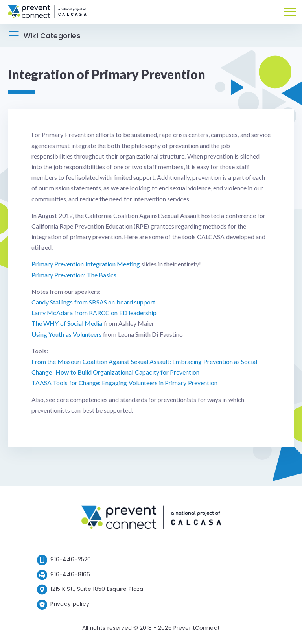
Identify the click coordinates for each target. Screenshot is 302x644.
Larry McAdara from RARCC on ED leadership (94, 313)
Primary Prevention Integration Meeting (86, 264)
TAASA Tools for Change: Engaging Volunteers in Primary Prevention (124, 383)
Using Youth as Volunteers (67, 334)
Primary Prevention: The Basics (74, 275)
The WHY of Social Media (67, 323)
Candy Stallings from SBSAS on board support (93, 302)
